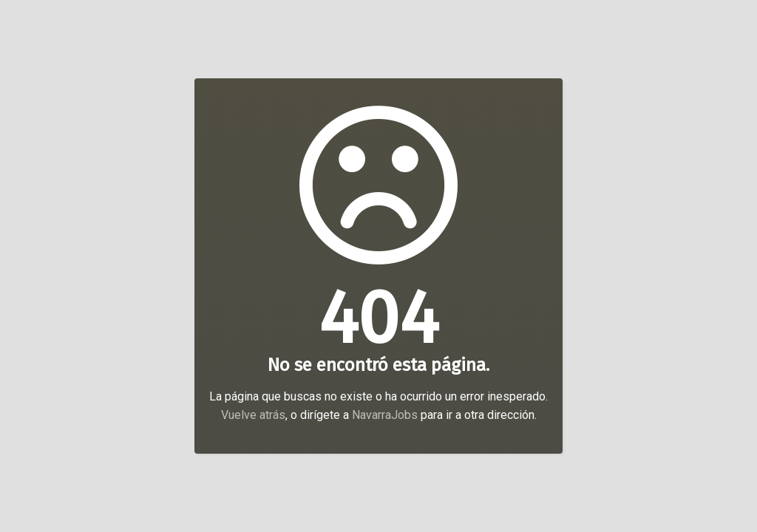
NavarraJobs (385, 415)
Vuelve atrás (253, 415)
